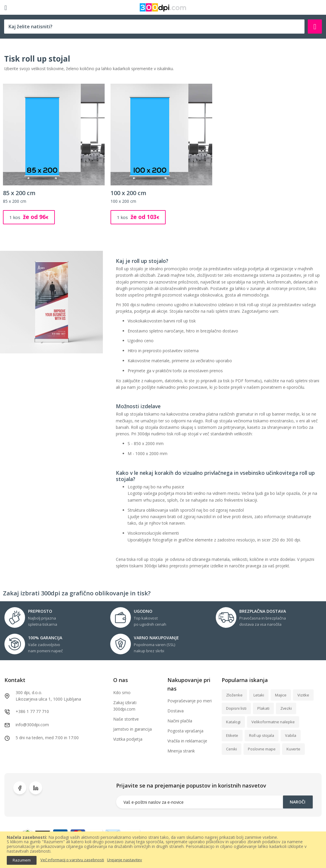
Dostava (176, 711)
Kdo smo (122, 692)
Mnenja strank (181, 751)
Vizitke (303, 695)
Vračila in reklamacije (187, 741)
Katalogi (233, 722)
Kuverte (293, 749)
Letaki (259, 695)
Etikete (232, 735)
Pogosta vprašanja (185, 731)
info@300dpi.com (32, 725)
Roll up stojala (262, 735)
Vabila (291, 735)
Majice (281, 695)
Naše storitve (126, 719)
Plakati (263, 708)
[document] (163, 850)
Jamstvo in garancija (132, 729)
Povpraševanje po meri (190, 701)
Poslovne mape (262, 749)
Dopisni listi (236, 708)
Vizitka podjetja (128, 739)
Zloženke (234, 695)
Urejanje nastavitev (125, 860)
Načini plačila (180, 721)
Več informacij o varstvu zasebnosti (72, 860)
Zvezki (286, 708)
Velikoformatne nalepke (273, 722)
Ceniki (232, 749)
